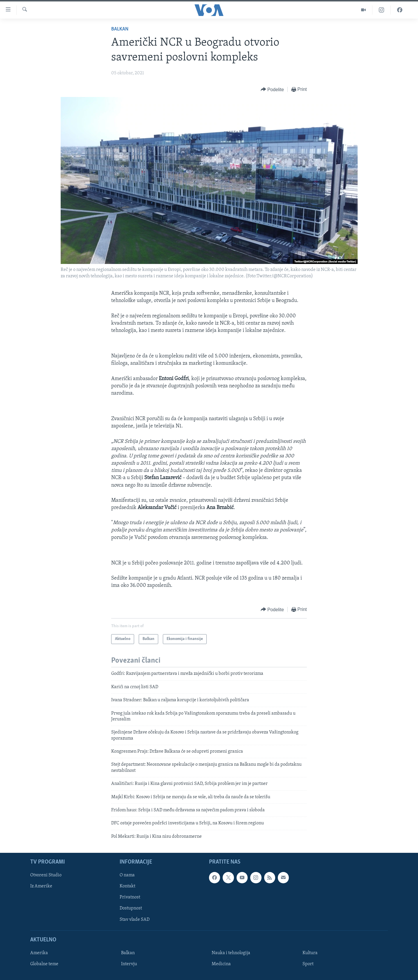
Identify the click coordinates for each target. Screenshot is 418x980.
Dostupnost (131, 909)
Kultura (310, 953)
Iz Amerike (41, 887)
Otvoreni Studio (46, 875)
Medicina (221, 964)
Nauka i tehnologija (231, 953)
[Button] (272, 90)
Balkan (120, 29)
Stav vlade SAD (135, 920)
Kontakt (127, 887)
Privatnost (130, 898)
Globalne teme (44, 964)
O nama (127, 875)
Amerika (39, 953)
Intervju (129, 964)
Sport (308, 964)
